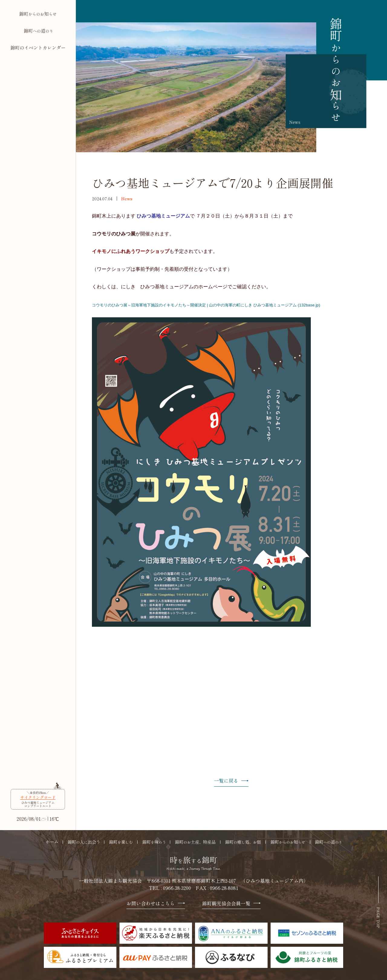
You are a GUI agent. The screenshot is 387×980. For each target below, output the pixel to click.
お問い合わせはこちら (156, 904)
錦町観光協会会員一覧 (231, 904)
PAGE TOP (378, 917)
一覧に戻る (231, 781)
